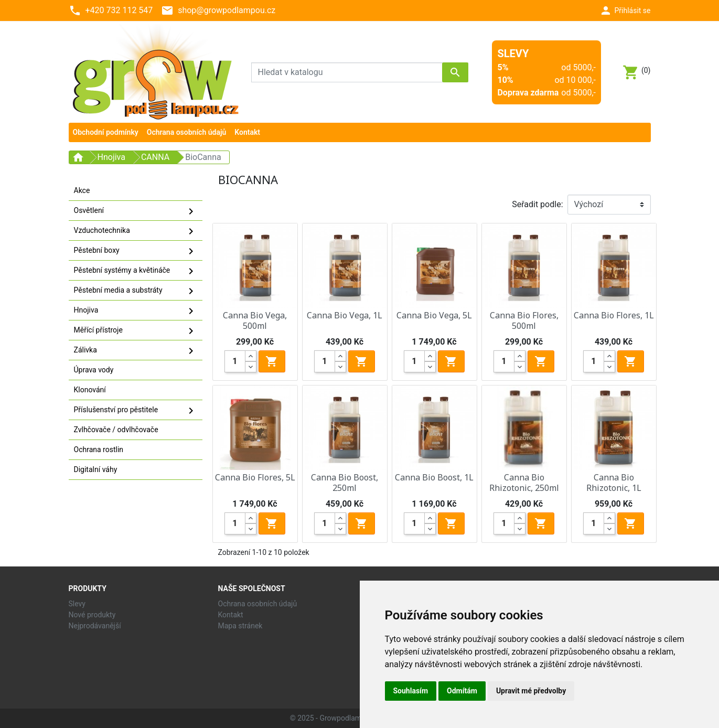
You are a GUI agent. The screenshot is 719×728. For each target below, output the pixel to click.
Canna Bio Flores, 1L (614, 315)
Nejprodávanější (95, 626)
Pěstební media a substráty (136, 291)
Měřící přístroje (136, 331)
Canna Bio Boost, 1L (434, 477)
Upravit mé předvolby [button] (531, 691)
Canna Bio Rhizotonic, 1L (614, 482)
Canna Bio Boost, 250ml (345, 482)
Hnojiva (136, 311)
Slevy (77, 604)
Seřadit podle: (537, 204)
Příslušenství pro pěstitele (136, 411)
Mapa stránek (240, 626)
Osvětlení (136, 211)
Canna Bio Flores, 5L (255, 477)
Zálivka (136, 351)
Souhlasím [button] (411, 691)
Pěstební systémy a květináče (136, 271)
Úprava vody (94, 370)
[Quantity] (235, 361)
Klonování (90, 390)
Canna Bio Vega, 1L (345, 315)
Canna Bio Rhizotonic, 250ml (524, 482)
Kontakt (231, 615)
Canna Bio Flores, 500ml (524, 320)
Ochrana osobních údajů (258, 604)
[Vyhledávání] (360, 72)
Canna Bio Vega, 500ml (255, 320)
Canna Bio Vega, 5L (434, 315)
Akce (82, 190)
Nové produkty (92, 615)
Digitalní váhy (96, 469)
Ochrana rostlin (99, 449)
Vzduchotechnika (136, 231)
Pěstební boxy (136, 251)
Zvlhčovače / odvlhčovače (116, 430)
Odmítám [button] (462, 691)
